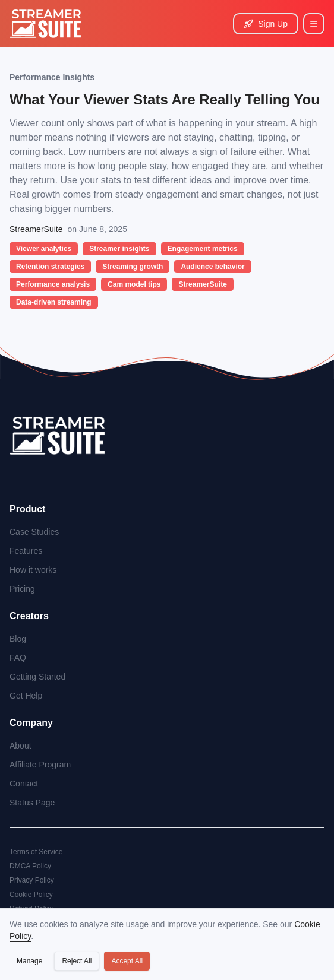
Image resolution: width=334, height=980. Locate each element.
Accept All (127, 961)
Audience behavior (212, 267)
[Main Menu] (314, 24)
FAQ (18, 658)
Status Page (32, 803)
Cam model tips (134, 284)
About (21, 746)
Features (26, 551)
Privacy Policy (32, 880)
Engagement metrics (203, 249)
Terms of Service (36, 852)
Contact (24, 784)
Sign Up (266, 24)
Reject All (77, 961)
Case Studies (34, 532)
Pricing (22, 589)
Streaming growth (133, 267)
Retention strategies (50, 267)
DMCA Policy (30, 866)
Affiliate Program (40, 765)
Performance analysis (53, 284)
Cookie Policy (31, 895)
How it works (33, 570)
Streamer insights (119, 249)
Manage (29, 961)
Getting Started (37, 677)
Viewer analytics (44, 249)
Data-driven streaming (54, 302)
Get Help (26, 696)
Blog (18, 639)
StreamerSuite (202, 284)
